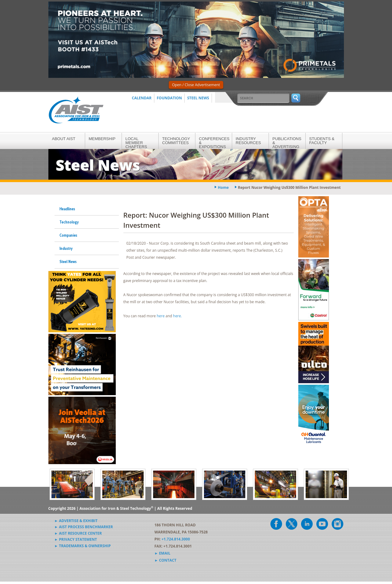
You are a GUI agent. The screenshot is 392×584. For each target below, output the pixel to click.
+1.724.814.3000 (176, 539)
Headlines (67, 209)
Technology (69, 222)
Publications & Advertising (287, 143)
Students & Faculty (322, 141)
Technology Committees (176, 141)
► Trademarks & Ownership (83, 546)
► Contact (165, 560)
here (161, 316)
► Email (162, 553)
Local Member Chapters (136, 143)
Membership (102, 139)
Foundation (169, 98)
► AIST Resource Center (78, 533)
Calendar (142, 98)
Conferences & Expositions (214, 143)
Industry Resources (248, 141)
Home (223, 187)
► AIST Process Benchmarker (84, 527)
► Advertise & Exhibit (76, 521)
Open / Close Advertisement (196, 85)
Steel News (198, 98)
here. (178, 316)
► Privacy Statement (76, 539)
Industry (66, 248)
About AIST (64, 139)
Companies (68, 235)
